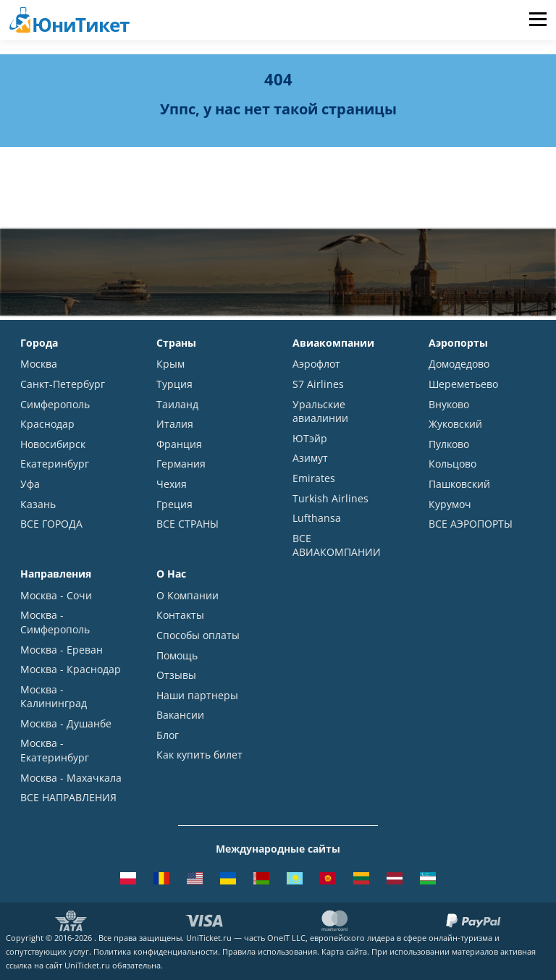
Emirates (314, 478)
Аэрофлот (316, 364)
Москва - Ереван (62, 650)
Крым (170, 364)
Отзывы (176, 675)
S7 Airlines (318, 384)
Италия (175, 424)
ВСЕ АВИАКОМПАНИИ (337, 545)
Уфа (30, 484)
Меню (538, 20)
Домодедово (459, 364)
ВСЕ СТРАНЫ (188, 524)
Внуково (449, 404)
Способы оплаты (198, 635)
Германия (181, 464)
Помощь (177, 655)
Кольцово (452, 464)
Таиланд (177, 404)
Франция (179, 444)
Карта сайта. (345, 951)
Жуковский (455, 424)
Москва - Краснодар (71, 669)
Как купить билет (199, 755)
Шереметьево (463, 384)
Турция (174, 384)
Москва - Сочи (56, 595)
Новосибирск (53, 444)
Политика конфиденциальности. (157, 951)
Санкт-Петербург (63, 384)
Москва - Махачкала (71, 778)
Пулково (449, 444)
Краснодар (47, 424)
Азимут (310, 458)
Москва (39, 364)
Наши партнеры (197, 695)
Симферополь (55, 404)
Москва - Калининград (54, 697)
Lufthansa (317, 518)
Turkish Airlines (330, 498)
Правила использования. (271, 951)
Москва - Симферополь (55, 622)
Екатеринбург (55, 464)
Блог (168, 735)
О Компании (188, 595)
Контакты (180, 615)
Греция (174, 504)
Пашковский (459, 484)
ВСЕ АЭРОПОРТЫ (471, 524)
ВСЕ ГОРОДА (51, 524)
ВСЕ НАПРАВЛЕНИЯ (68, 797)
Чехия (172, 484)
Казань (38, 504)
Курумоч (450, 504)
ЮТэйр (310, 438)
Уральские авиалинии (320, 411)
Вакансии (180, 715)
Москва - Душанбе (66, 723)
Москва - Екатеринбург (55, 750)
